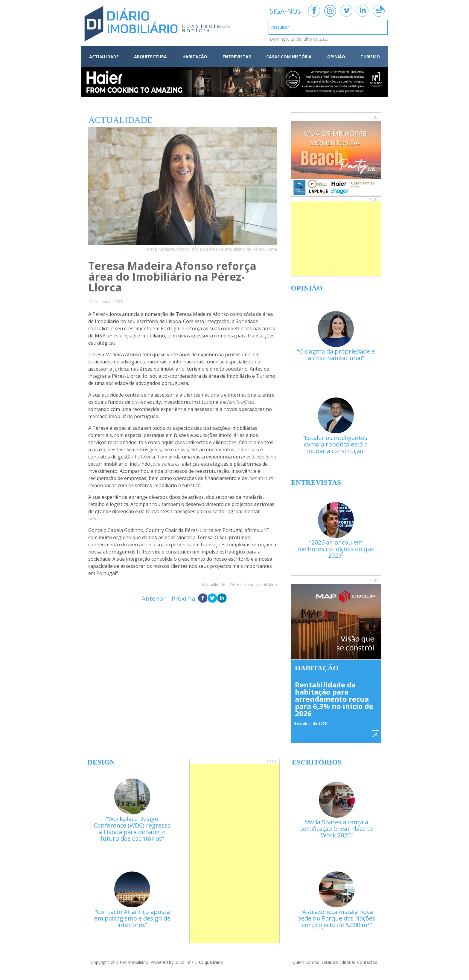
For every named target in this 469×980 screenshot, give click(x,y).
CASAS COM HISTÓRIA (289, 57)
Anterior (154, 598)
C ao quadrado (209, 962)
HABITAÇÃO (195, 57)
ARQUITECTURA (150, 57)
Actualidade (215, 585)
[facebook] (203, 599)
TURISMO (370, 57)
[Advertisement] (336, 239)
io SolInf (183, 962)
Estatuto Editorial (338, 962)
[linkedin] (222, 599)
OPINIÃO (336, 57)
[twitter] (212, 599)
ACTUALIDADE (104, 57)
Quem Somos (306, 962)
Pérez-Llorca (242, 585)
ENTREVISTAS (237, 57)
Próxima (183, 598)
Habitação (317, 668)
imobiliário (268, 585)
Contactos (367, 962)
